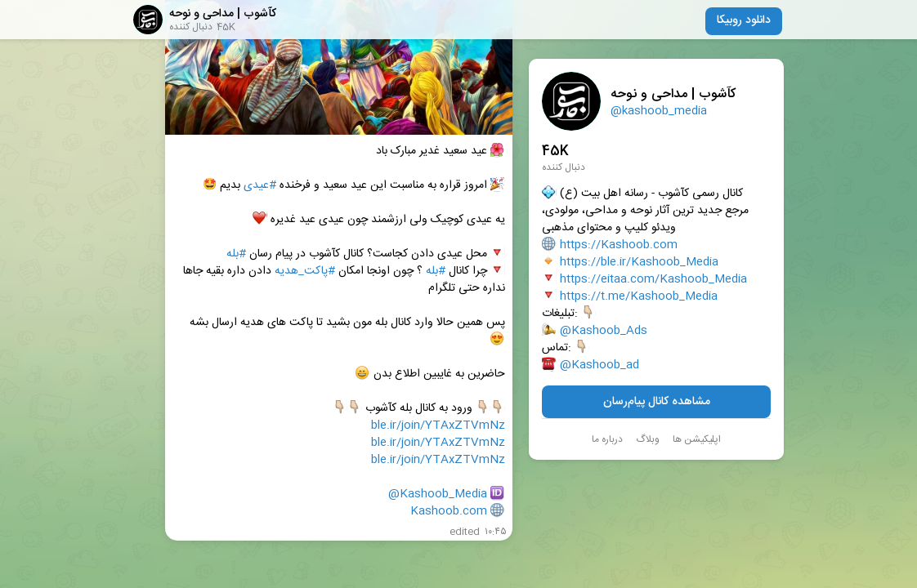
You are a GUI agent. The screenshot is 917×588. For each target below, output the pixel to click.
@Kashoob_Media (438, 494)
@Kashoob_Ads (604, 331)
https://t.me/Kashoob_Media (639, 297)
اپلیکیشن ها (697, 439)
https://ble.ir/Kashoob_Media (639, 263)
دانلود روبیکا (744, 20)
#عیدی (260, 186)
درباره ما (607, 439)
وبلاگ (648, 439)
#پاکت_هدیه (305, 272)
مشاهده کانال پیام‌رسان (657, 402)
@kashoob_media (659, 111)
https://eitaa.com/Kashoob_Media (653, 280)
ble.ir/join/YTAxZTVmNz (438, 426)
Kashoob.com (449, 512)
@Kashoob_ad (599, 365)
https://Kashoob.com (619, 245)
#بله (236, 254)
